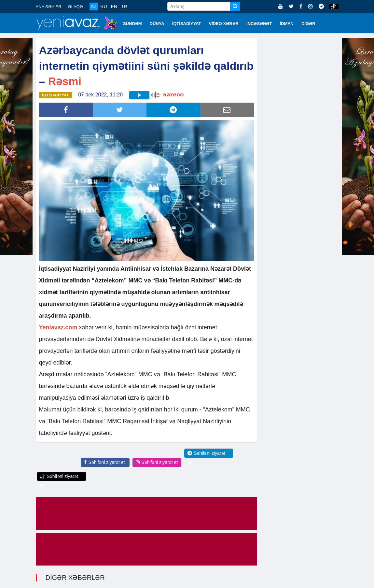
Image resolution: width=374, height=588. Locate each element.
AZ (94, 7)
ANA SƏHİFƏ (49, 7)
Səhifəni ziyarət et (104, 462)
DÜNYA (157, 24)
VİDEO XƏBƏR (224, 24)
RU (104, 7)
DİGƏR (308, 24)
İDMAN (287, 24)
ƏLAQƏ (76, 7)
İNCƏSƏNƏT (259, 24)
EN (114, 7)
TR (124, 7)
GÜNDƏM (132, 24)
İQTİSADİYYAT (187, 24)
